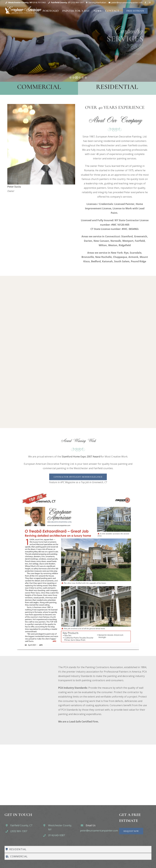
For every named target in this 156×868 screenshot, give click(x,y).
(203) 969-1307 (19, 831)
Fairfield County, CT (21, 825)
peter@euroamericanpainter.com (99, 831)
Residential (117, 87)
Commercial (39, 87)
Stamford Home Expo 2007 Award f (81, 457)
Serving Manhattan (97, 2)
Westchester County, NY (60, 827)
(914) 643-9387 (57, 835)
